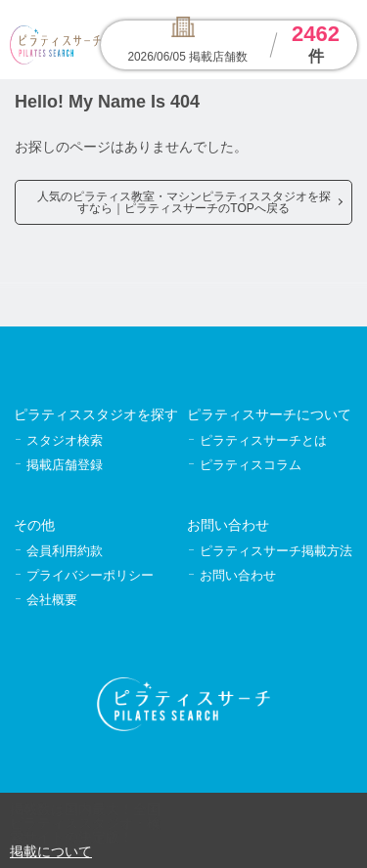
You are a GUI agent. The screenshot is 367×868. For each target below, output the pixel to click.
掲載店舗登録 (65, 465)
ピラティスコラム (251, 465)
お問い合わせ (238, 575)
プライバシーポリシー (90, 575)
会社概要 (52, 600)
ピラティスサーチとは (263, 440)
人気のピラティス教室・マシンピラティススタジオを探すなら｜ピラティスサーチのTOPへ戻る (184, 202)
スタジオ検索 (65, 440)
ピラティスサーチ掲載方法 (276, 551)
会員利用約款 (65, 551)
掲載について (51, 851)
